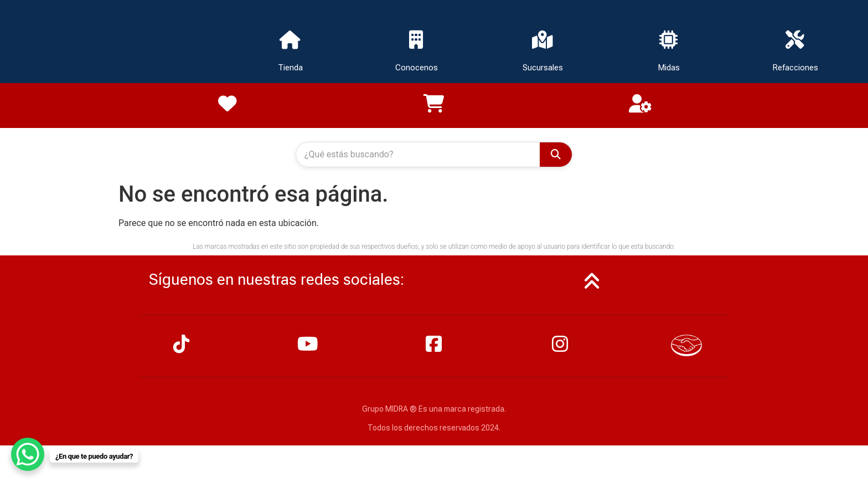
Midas (669, 69)
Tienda (290, 69)
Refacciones (795, 69)
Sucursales (543, 69)
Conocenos (417, 69)
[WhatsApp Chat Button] (28, 454)
